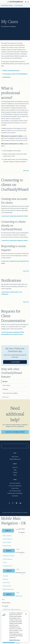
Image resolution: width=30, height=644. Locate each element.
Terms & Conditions (15, 483)
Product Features (7, 539)
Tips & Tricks (6, 583)
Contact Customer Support (15, 432)
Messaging (5, 389)
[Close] (26, 614)
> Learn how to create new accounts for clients (15, 216)
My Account (6, 397)
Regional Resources (15, 459)
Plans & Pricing (7, 546)
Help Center (15, 457)
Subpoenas (15, 496)
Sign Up (8, 531)
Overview (5, 576)
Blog (15, 470)
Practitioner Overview (9, 556)
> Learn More (15, 362)
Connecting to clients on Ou (11, 74)
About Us (15, 467)
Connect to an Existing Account (11, 609)
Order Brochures (7, 566)
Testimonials (19, 596)
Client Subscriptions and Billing (10, 393)
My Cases (5, 381)
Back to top (26, 171)
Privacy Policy (15, 488)
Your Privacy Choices (15, 491)
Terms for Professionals (15, 486)
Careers (15, 472)
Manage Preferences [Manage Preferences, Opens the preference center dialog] (15, 640)
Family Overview (7, 536)
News (15, 475)
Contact (18, 643)
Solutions (5, 579)
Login (18, 549)
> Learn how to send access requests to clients (14, 240)
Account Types (7, 542)
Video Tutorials (7, 586)
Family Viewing (6, 385)
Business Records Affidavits (15, 493)
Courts (5, 562)
